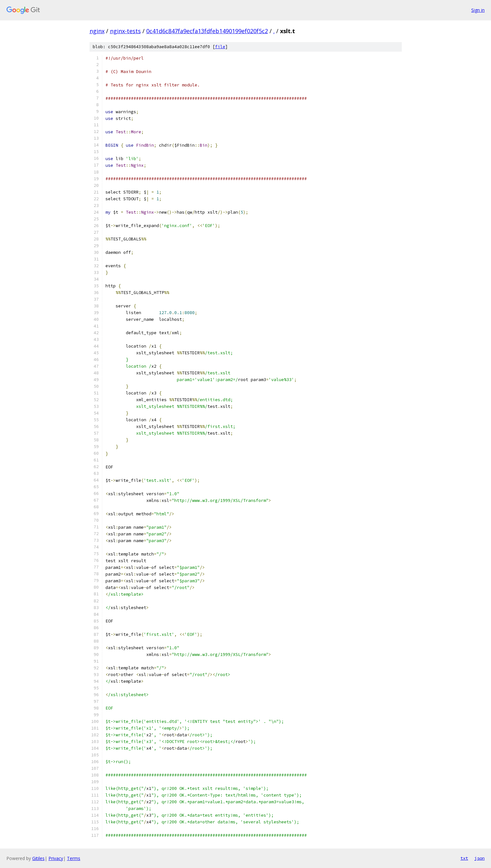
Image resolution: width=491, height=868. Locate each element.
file (220, 47)
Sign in (478, 10)
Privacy (56, 858)
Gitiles (38, 858)
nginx (97, 31)
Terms (74, 858)
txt (464, 858)
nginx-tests (125, 31)
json (480, 858)
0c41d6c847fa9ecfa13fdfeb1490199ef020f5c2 (207, 31)
